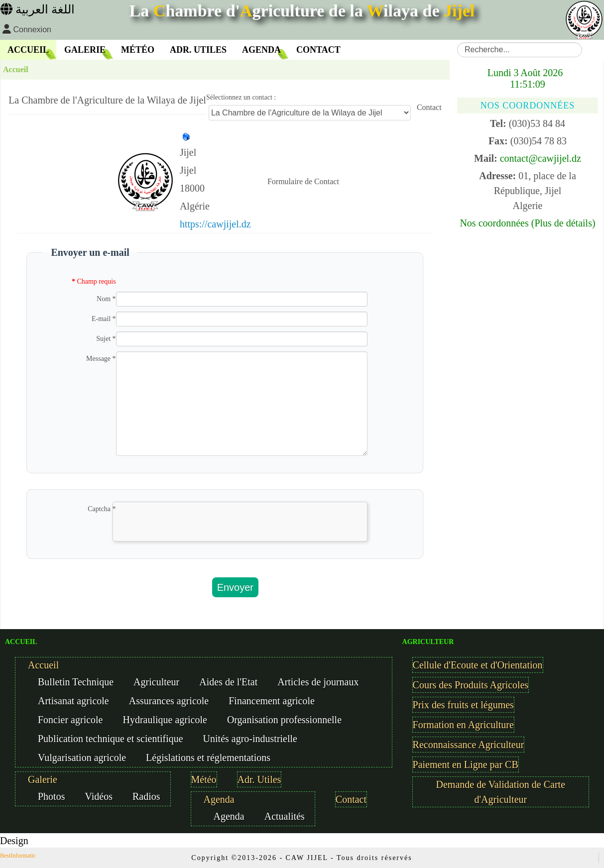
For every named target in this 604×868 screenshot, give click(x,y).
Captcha (102, 509)
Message (101, 359)
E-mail (104, 319)
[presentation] (189, 534)
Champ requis (94, 281)
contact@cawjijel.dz (541, 158)
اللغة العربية (38, 9)
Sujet (106, 339)
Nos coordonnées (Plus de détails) (527, 223)
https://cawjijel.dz (215, 224)
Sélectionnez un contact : (241, 97)
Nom (106, 299)
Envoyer (235, 587)
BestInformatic (18, 856)
